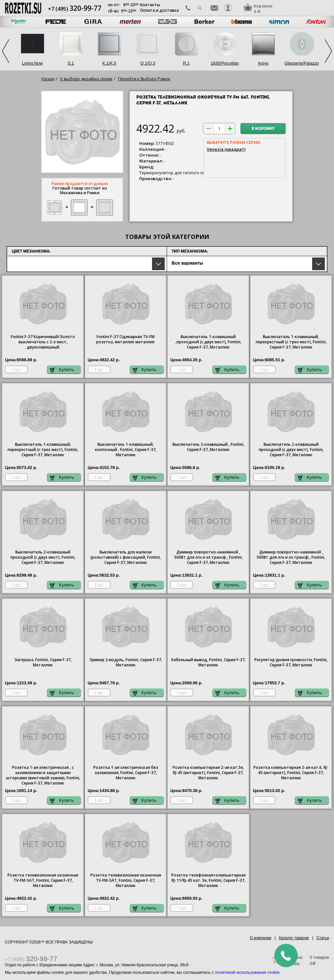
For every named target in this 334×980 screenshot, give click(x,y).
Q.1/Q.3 (148, 63)
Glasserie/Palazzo (302, 63)
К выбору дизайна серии (86, 79)
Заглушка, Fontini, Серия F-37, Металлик (43, 662)
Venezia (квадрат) (226, 149)
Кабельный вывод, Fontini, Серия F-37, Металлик (208, 662)
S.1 (71, 63)
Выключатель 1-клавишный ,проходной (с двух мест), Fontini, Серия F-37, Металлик (208, 342)
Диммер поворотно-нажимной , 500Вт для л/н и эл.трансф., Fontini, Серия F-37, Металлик (208, 557)
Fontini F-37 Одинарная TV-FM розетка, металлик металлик (126, 339)
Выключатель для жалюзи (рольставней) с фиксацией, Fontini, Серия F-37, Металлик (126, 557)
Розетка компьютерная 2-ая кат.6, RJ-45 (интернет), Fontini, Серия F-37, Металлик (291, 773)
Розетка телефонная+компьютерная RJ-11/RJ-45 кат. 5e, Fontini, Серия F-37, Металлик (208, 880)
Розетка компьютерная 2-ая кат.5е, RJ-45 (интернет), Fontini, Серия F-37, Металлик (208, 773)
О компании (261, 938)
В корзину (263, 129)
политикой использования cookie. (248, 972)
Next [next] (328, 51)
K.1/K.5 (109, 63)
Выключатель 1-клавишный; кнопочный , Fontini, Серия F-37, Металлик (126, 450)
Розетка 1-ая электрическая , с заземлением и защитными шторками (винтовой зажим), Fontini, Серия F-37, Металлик (43, 775)
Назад (48, 79)
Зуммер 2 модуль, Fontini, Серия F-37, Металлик (126, 662)
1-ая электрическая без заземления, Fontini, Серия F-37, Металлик (126, 773)
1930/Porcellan (225, 63)
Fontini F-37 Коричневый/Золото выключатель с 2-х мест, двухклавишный (43, 342)
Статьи (323, 938)
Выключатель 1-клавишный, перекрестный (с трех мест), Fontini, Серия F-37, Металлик (291, 342)
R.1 (186, 63)
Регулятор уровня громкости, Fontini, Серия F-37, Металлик (291, 662)
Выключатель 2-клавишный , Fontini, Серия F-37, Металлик (208, 447)
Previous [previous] (6, 51)
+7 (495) (75, 9)
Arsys (263, 63)
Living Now (32, 63)
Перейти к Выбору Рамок (144, 79)
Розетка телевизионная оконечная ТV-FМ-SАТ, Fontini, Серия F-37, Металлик (43, 880)
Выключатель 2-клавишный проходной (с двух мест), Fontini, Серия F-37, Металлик (291, 450)
